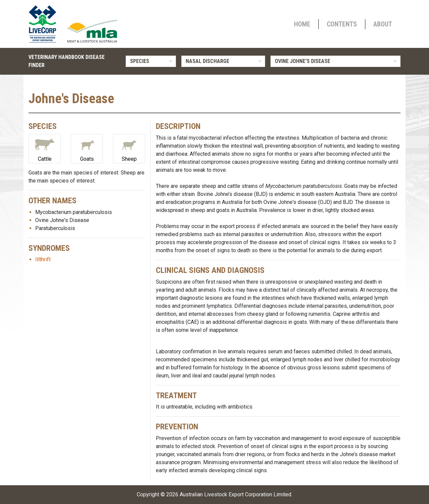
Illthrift (43, 259)
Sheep (129, 148)
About (383, 24)
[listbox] (151, 61)
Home (302, 24)
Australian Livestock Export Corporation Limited (235, 494)
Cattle (45, 148)
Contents (342, 24)
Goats (87, 148)
